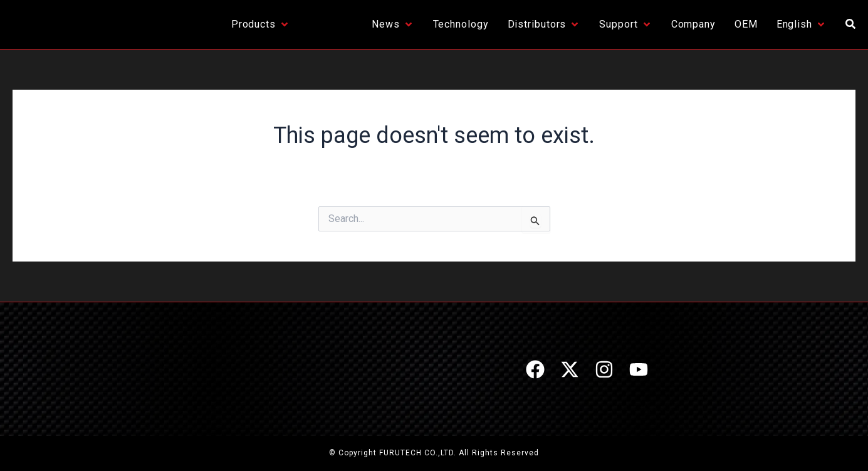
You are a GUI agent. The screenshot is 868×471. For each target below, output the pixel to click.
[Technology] (461, 24)
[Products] (261, 24)
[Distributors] (544, 24)
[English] (802, 24)
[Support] (625, 24)
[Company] (693, 24)
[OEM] (746, 24)
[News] (393, 24)
